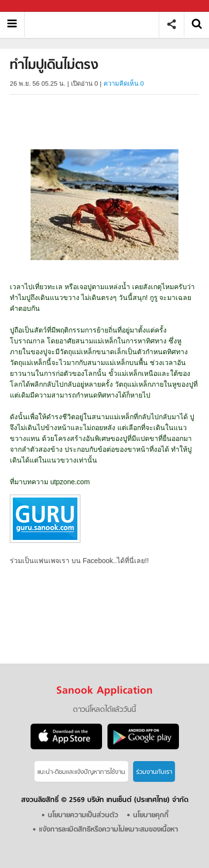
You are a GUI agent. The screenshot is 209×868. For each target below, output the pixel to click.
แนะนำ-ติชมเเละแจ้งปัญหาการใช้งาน (81, 772)
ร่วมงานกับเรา (154, 772)
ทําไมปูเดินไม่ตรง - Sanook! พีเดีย (95, 24)
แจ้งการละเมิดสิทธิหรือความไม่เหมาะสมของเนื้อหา (108, 830)
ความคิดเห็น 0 (124, 83)
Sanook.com (30, 6)
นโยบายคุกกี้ (151, 816)
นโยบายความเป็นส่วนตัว (83, 816)
